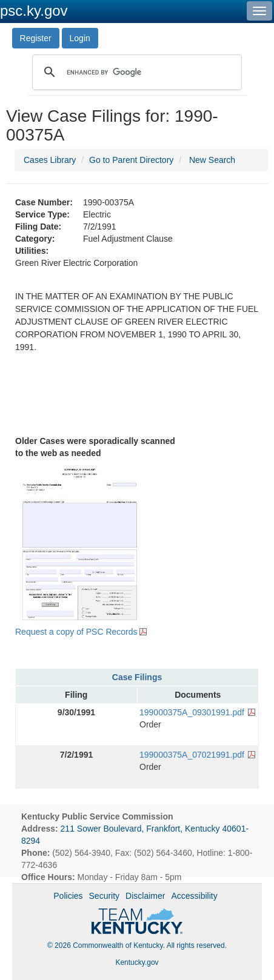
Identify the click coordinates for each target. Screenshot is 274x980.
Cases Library (50, 160)
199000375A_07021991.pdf (192, 755)
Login (80, 38)
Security (105, 896)
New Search (212, 160)
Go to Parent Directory (131, 160)
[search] (135, 72)
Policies (68, 896)
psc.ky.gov (34, 11)
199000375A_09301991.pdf (192, 712)
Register (36, 38)
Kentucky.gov (137, 962)
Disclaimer (145, 896)
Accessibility (194, 896)
